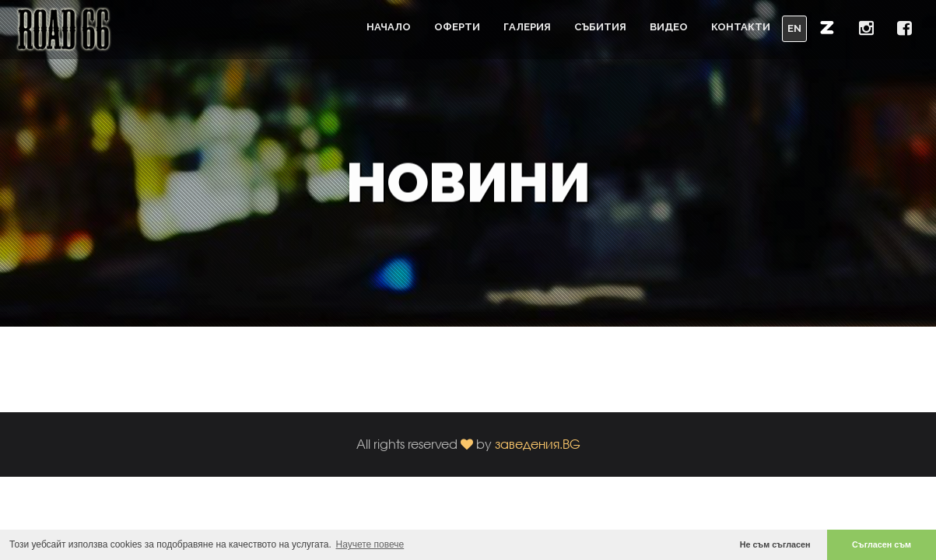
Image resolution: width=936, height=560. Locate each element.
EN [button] (794, 28)
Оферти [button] (457, 27)
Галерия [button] (527, 27)
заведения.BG (538, 444)
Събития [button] (600, 27)
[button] (827, 27)
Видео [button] (669, 27)
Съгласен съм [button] (882, 544)
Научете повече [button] (370, 544)
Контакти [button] (741, 27)
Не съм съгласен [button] (775, 544)
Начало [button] (389, 27)
